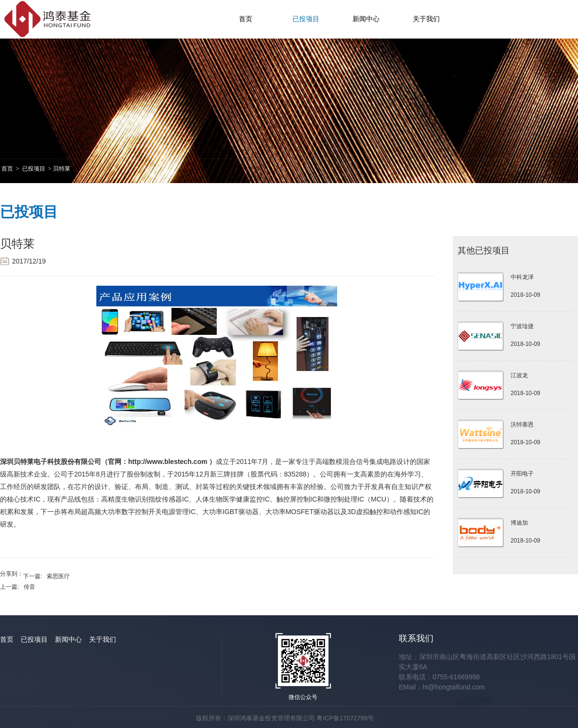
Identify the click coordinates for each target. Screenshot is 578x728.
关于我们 (426, 19)
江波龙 (519, 375)
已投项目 (306, 19)
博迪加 (519, 523)
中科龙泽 (522, 277)
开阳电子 (522, 474)
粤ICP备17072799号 (345, 718)
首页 (246, 19)
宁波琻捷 (522, 326)
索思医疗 (58, 576)
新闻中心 (366, 19)
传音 (29, 587)
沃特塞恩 (522, 424)
